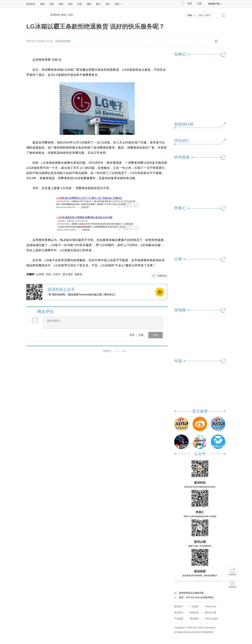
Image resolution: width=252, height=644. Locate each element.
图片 (98, 4)
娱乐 (70, 4)
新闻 (42, 4)
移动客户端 (215, 4)
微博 (177, 41)
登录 (132, 335)
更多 (119, 4)
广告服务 (194, 606)
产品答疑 (179, 619)
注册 (199, 4)
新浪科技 (55, 15)
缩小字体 (145, 41)
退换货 (78, 274)
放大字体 (156, 41)
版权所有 (209, 632)
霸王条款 (68, 274)
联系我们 (179, 613)
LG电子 (57, 274)
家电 (64, 15)
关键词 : (31, 274)
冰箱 (48, 274)
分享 (199, 41)
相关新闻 (37, 351)
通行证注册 (211, 613)
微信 (188, 41)
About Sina (210, 606)
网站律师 (194, 619)
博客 (89, 4)
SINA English (212, 619)
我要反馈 (162, 276)
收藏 (167, 41)
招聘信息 (194, 613)
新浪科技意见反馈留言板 (191, 593)
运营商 (40, 274)
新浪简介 (179, 606)
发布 (156, 335)
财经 (61, 4)
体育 (52, 4)
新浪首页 (31, 4)
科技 (80, 4)
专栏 (108, 4)
